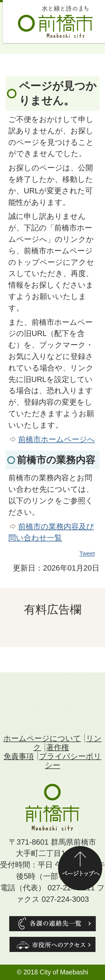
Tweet (87, 553)
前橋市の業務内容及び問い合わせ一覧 (51, 532)
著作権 (58, 747)
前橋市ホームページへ (57, 439)
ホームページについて (42, 738)
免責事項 (19, 756)
